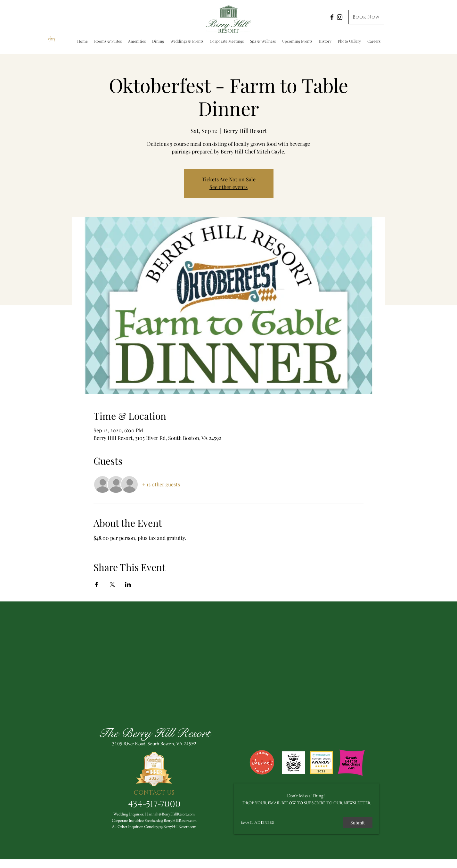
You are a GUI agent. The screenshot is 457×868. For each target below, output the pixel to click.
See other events (228, 187)
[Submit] (358, 823)
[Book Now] (366, 17)
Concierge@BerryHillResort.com (170, 827)
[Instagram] (340, 17)
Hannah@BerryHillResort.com (170, 814)
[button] (54, 39)
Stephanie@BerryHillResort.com (171, 820)
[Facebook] (332, 17)
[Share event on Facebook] (97, 584)
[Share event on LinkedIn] (128, 584)
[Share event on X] (112, 584)
